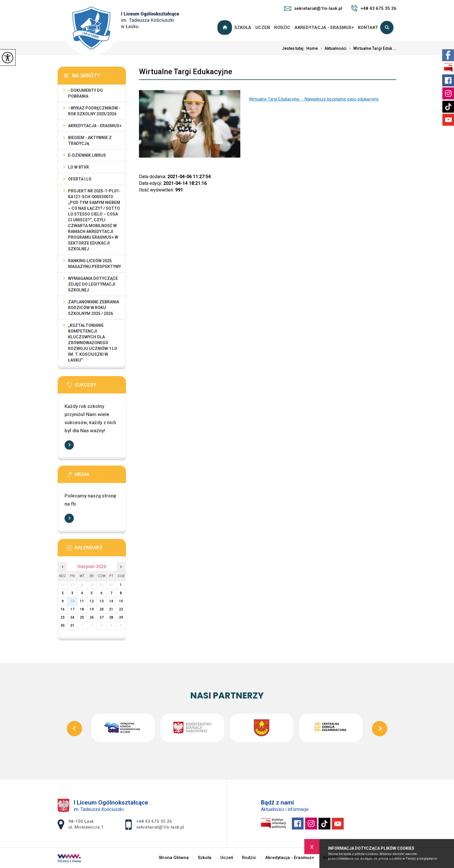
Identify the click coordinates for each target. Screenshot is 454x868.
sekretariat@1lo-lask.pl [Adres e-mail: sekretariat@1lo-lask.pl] (160, 827)
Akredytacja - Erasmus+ (324, 28)
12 (92, 601)
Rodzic (282, 28)
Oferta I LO (80, 179)
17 (72, 609)
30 (63, 626)
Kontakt (368, 28)
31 (72, 626)
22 (121, 609)
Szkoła (243, 28)
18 (82, 609)
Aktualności (332, 48)
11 (82, 601)
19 (92, 609)
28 (111, 617)
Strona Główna (226, 28)
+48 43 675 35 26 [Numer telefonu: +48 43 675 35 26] (154, 821)
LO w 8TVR (78, 167)
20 (102, 609)
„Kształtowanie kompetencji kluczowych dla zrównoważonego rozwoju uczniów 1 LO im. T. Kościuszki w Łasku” (93, 343)
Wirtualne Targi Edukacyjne (186, 72)
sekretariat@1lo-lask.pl (313, 8)
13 (102, 601)
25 (82, 617)
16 (63, 609)
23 (63, 617)
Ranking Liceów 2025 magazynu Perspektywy (95, 264)
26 (92, 617)
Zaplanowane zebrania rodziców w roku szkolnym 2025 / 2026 (94, 308)
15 (121, 601)
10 (72, 601)
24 (72, 617)
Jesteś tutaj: (294, 48)
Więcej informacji (69, 445)
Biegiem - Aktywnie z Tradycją (90, 141)
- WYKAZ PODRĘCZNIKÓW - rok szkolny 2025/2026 (94, 111)
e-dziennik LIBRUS (87, 155)
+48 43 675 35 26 (374, 8)
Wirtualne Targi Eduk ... (371, 48)
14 (111, 601)
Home (312, 48)
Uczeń (263, 28)
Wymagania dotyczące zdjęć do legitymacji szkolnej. (93, 284)
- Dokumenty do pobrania (85, 93)
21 (111, 609)
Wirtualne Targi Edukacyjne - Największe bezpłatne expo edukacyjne (314, 99)
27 (102, 617)
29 (121, 617)
